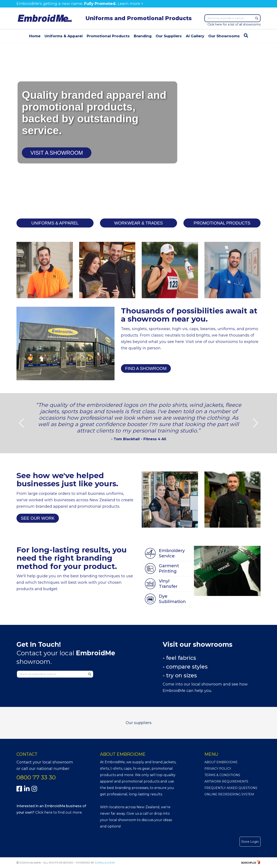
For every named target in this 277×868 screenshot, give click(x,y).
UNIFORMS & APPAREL (55, 223)
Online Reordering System (229, 794)
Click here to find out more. (59, 812)
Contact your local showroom (45, 762)
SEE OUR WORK (38, 518)
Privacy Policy (218, 769)
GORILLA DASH (105, 863)
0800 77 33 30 (36, 777)
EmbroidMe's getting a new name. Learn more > (80, 4)
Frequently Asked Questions (231, 788)
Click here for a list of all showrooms (234, 24)
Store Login (250, 842)
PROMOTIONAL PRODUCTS (222, 223)
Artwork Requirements (226, 781)
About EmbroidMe (221, 762)
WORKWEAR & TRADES (138, 223)
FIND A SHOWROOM (146, 368)
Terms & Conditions (222, 775)
